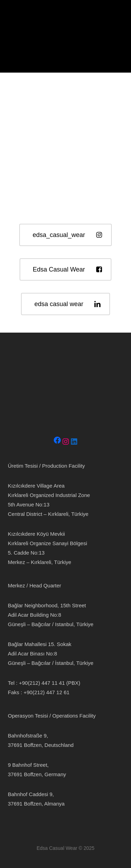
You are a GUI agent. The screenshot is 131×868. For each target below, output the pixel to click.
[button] (10, 16)
